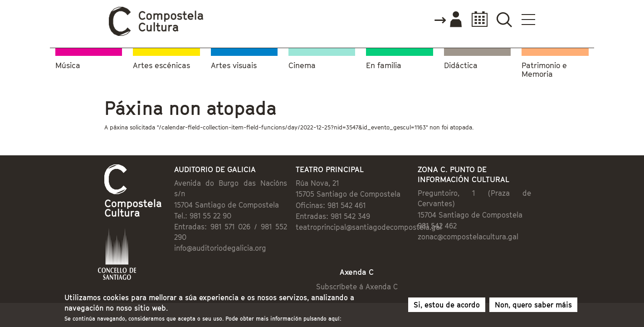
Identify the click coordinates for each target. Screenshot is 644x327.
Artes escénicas (161, 64)
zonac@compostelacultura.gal (492, 227)
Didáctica (461, 64)
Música (68, 64)
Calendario (531, 19)
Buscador (559, 19)
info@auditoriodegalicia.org (183, 228)
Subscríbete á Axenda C (366, 269)
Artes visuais (234, 64)
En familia (384, 64)
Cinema (302, 64)
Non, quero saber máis (533, 307)
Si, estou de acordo (447, 307)
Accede (502, 20)
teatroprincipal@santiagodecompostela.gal (362, 228)
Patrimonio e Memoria (544, 68)
